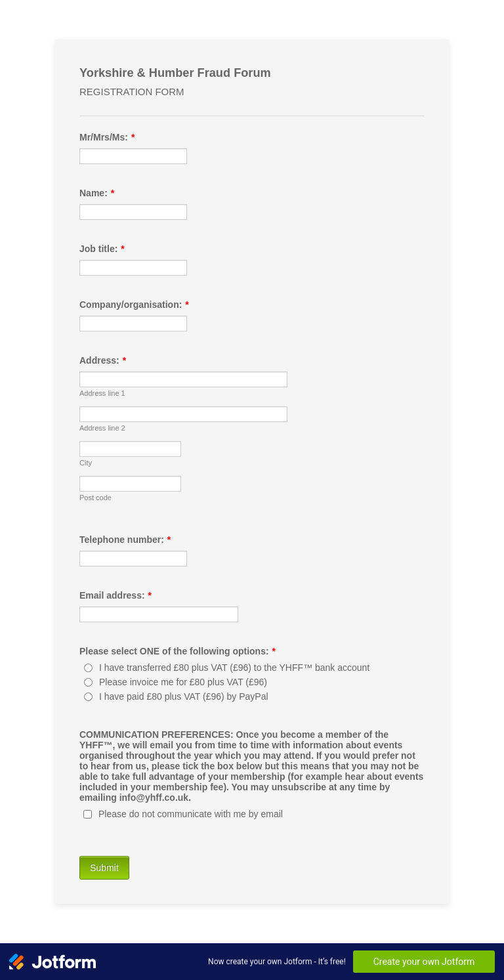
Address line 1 (102, 393)
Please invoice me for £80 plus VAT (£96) (183, 682)
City (86, 463)
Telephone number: (125, 540)
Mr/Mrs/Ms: (107, 137)
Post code (95, 498)
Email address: (115, 595)
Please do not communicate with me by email (191, 814)
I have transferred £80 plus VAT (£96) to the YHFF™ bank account (234, 668)
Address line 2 (102, 428)
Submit (104, 868)
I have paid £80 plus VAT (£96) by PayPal (184, 696)
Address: (103, 360)
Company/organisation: (134, 305)
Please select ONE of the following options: (178, 651)
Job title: (102, 249)
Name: (97, 193)
